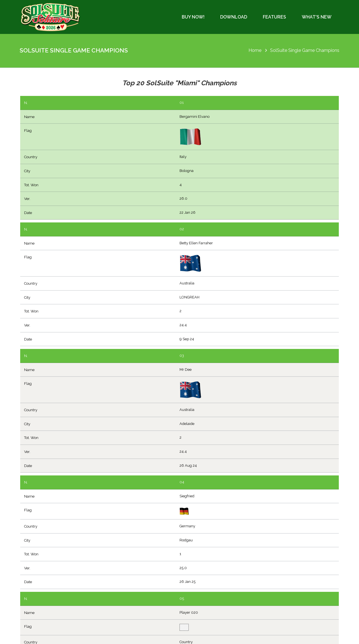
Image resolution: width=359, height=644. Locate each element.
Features (274, 17)
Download (234, 17)
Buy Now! (193, 17)
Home (255, 50)
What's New (317, 17)
